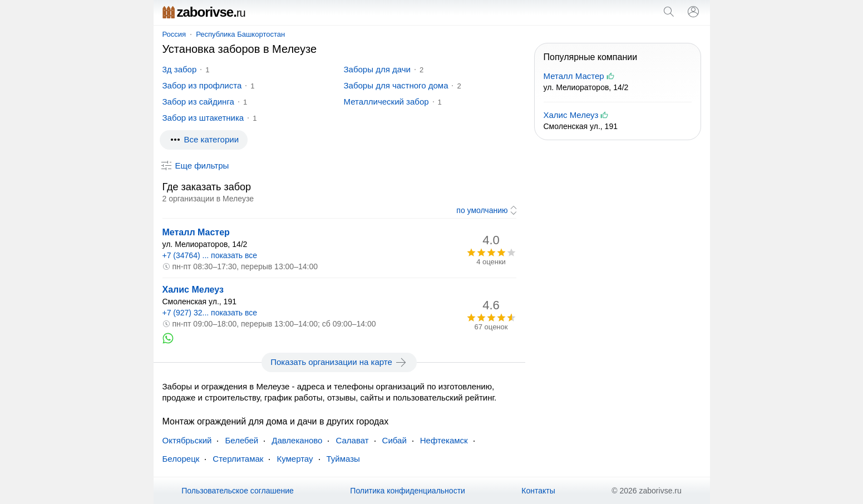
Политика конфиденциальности (408, 491)
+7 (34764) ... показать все (210, 255)
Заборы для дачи (377, 69)
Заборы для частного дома (396, 85)
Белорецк (181, 459)
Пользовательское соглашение (238, 491)
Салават (352, 440)
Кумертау (295, 459)
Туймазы (343, 459)
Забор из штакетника (203, 118)
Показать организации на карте (339, 362)
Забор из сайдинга (198, 102)
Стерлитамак (238, 459)
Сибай (394, 440)
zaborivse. (204, 12)
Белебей (241, 440)
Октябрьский (187, 440)
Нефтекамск (444, 440)
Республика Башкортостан (240, 34)
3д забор (180, 69)
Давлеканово (297, 440)
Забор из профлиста (202, 85)
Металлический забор (386, 102)
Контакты (538, 491)
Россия (174, 34)
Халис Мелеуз (193, 290)
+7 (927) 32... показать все (210, 313)
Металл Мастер (196, 232)
